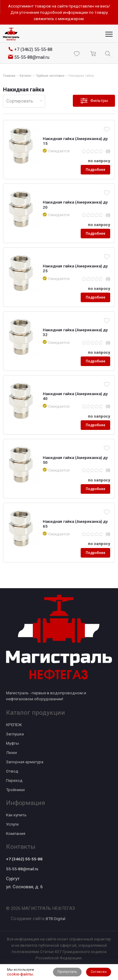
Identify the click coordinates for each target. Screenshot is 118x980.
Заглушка (15, 734)
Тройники (15, 790)
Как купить (16, 815)
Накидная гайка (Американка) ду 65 (75, 524)
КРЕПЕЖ (14, 725)
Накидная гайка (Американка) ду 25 (75, 268)
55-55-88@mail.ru (22, 869)
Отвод (12, 771)
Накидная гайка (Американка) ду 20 (75, 204)
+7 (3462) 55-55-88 (24, 859)
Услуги (12, 824)
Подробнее (96, 170)
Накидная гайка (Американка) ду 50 (75, 460)
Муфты (12, 743)
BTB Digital (56, 919)
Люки (11, 752)
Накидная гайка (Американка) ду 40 (75, 396)
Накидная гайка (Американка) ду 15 (75, 141)
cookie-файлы (20, 974)
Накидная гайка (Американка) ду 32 (75, 332)
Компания (16, 833)
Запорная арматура (25, 762)
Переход (14, 780)
